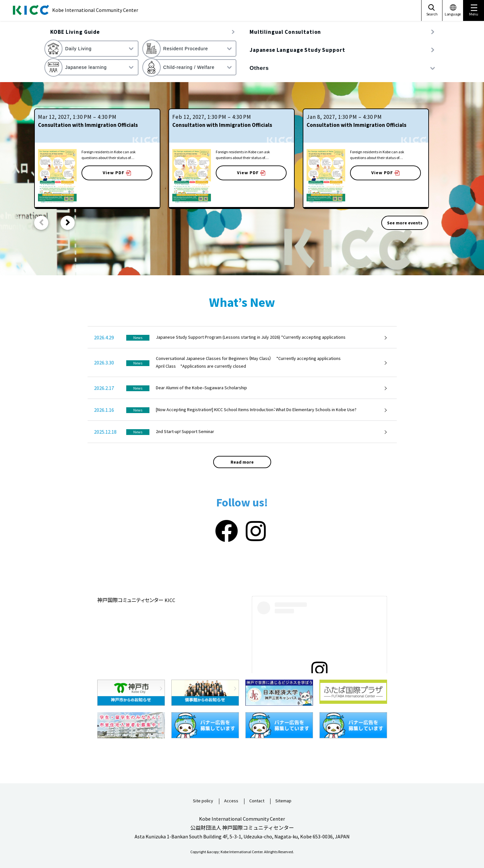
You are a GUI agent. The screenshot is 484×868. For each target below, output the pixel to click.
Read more (242, 462)
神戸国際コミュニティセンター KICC (136, 600)
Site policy (203, 801)
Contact (257, 801)
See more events (405, 223)
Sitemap (283, 801)
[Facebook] (227, 531)
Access (231, 801)
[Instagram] (256, 531)
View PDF (117, 173)
